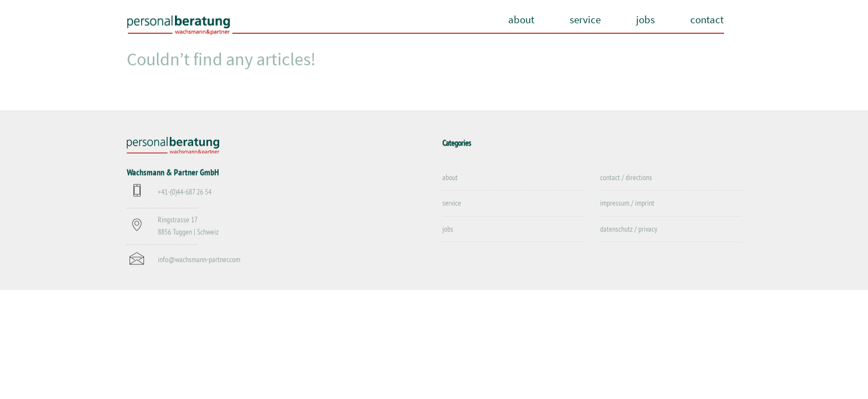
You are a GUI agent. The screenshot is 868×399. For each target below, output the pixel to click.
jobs (645, 19)
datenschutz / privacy (629, 229)
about (521, 19)
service (585, 19)
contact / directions (626, 178)
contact (707, 19)
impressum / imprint (627, 203)
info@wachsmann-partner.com (199, 260)
